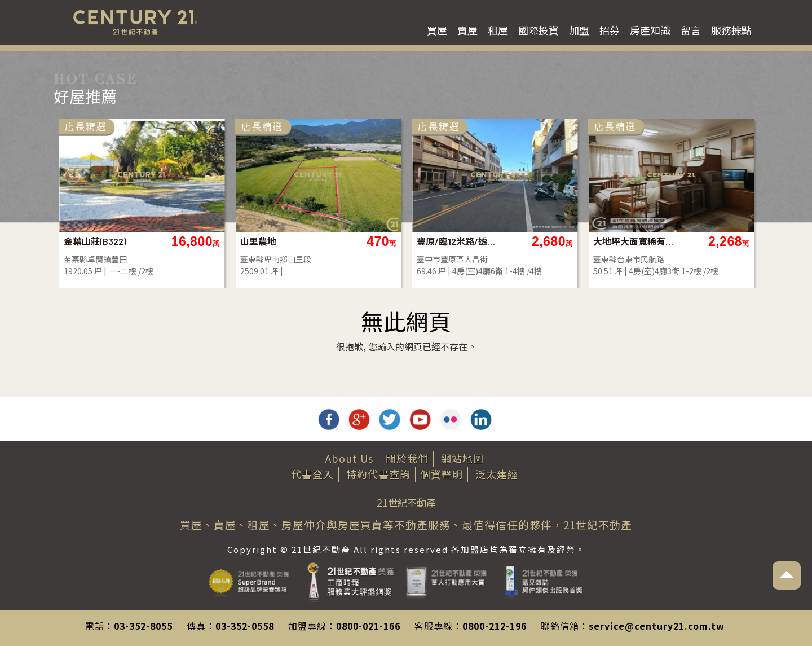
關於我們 (407, 458)
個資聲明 (442, 474)
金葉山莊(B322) (95, 241)
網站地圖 (462, 458)
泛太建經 (497, 474)
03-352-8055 (143, 626)
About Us (349, 458)
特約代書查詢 (378, 474)
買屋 (437, 30)
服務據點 (731, 30)
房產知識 (650, 30)
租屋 (498, 30)
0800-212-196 (495, 626)
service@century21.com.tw (657, 626)
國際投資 (539, 30)
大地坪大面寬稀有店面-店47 (634, 241)
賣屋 (467, 30)
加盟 (579, 30)
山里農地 (258, 241)
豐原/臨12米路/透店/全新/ (458, 241)
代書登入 (312, 474)
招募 (610, 30)
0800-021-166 (368, 626)
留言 (691, 30)
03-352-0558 (245, 626)
